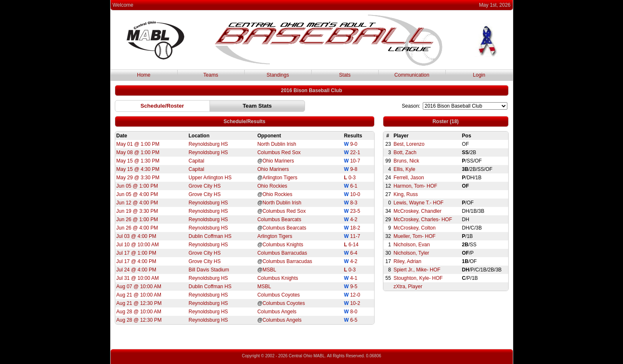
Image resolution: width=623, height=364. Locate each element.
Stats (345, 75)
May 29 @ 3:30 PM (138, 178)
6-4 (354, 253)
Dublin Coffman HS (210, 236)
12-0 (355, 295)
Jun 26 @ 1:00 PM (137, 219)
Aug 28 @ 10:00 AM (139, 312)
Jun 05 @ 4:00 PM (137, 194)
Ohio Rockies (272, 186)
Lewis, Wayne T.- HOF (418, 203)
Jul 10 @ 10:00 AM (138, 245)
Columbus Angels (277, 312)
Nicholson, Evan (412, 245)
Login (479, 75)
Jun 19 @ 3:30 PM (137, 211)
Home (144, 75)
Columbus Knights (283, 245)
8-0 (354, 312)
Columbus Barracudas (282, 253)
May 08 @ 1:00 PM (138, 152)
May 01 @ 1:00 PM (138, 144)
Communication (412, 75)
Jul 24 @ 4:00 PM (137, 270)
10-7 (355, 161)
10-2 (355, 303)
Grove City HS (205, 186)
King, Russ (406, 194)
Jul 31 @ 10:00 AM (138, 278)
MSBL (269, 270)
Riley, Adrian (407, 261)
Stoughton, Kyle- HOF (418, 278)
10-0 (355, 194)
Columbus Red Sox (279, 152)
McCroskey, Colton (414, 228)
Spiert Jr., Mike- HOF (417, 270)
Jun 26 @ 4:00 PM (137, 228)
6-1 (354, 186)
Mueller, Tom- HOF (414, 236)
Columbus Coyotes (278, 295)
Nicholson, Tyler (411, 253)
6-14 (354, 245)
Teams (211, 75)
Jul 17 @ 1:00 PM (137, 253)
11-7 (355, 236)
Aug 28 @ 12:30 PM (139, 320)
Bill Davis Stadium (209, 270)
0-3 (352, 178)
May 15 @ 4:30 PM (138, 169)
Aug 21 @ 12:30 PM (139, 303)
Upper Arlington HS (210, 178)
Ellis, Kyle (404, 169)
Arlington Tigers (280, 178)
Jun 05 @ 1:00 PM (137, 186)
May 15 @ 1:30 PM (138, 161)
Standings (278, 75)
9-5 (354, 287)
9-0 (354, 144)
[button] (162, 106)
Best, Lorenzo (409, 144)
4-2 (354, 219)
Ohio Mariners (278, 161)
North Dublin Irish (277, 144)
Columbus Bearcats (279, 219)
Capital (196, 161)
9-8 (354, 169)
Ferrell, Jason (409, 178)
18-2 (355, 228)
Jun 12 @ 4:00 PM (137, 203)
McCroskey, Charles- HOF (423, 219)
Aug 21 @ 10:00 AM (139, 295)
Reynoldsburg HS (208, 144)
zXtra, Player (408, 287)
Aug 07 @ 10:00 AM (139, 287)
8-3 (354, 203)
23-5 (355, 211)
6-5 (354, 320)
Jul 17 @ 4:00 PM (137, 261)
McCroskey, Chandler (417, 211)
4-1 (354, 278)
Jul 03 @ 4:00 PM (137, 236)
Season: (411, 106)
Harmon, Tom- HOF (415, 186)
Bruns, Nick (406, 161)
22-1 (355, 152)
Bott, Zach (405, 152)
